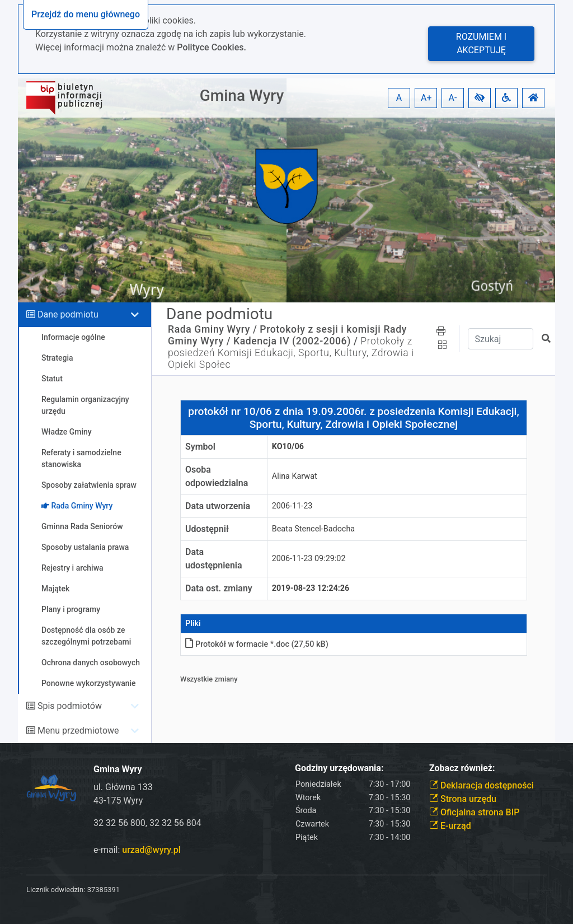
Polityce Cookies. (212, 47)
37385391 (104, 890)
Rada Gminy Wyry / (212, 329)
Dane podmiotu (68, 314)
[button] (480, 98)
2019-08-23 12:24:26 (311, 588)
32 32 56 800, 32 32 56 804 (147, 823)
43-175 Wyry (118, 801)
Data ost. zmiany (219, 588)
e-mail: (137, 850)
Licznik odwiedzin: (56, 890)
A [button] (399, 98)
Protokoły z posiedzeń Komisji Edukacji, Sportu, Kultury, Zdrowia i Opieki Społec (291, 353)
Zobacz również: (462, 768)
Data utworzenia (218, 506)
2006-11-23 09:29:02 (309, 559)
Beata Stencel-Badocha (313, 529)
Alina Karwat (295, 476)
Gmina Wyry (242, 95)
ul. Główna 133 (123, 787)
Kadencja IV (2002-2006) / (295, 341)
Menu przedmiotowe (78, 731)
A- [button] (453, 98)
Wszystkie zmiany (209, 679)
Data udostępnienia (214, 559)
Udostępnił (207, 529)
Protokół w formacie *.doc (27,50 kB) (257, 644)
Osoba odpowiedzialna (217, 476)
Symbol (200, 447)
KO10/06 (288, 447)
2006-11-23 (292, 506)
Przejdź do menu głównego (86, 14)
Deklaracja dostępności (482, 785)
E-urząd (450, 826)
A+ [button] (426, 98)
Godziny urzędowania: (339, 768)
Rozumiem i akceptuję (481, 43)
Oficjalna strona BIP (474, 812)
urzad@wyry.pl (151, 850)
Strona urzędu (463, 799)
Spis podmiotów (70, 706)
